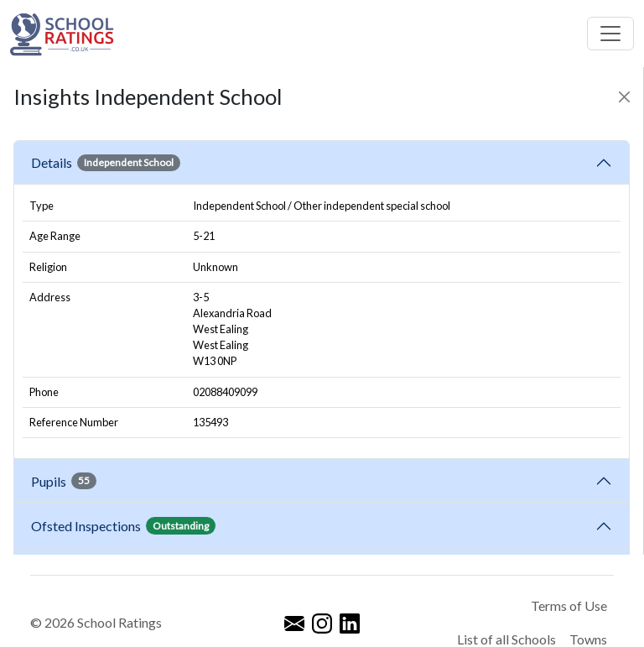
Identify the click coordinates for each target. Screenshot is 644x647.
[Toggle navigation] (610, 34)
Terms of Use (569, 605)
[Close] (624, 97)
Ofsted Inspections (123, 525)
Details (106, 163)
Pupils (64, 481)
